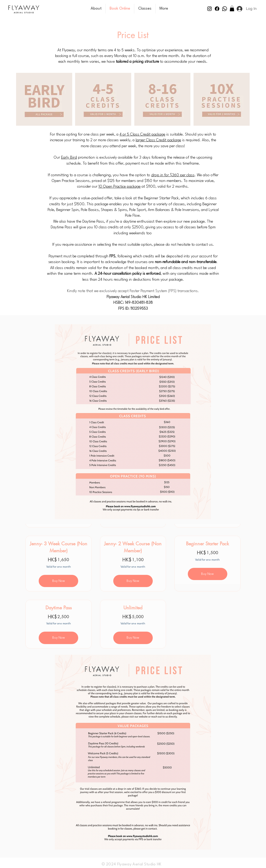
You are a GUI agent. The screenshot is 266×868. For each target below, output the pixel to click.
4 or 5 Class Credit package (142, 135)
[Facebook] (217, 9)
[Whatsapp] (225, 9)
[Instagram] (210, 9)
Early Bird (69, 158)
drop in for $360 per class (173, 175)
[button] (232, 9)
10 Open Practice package (119, 187)
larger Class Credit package (158, 140)
